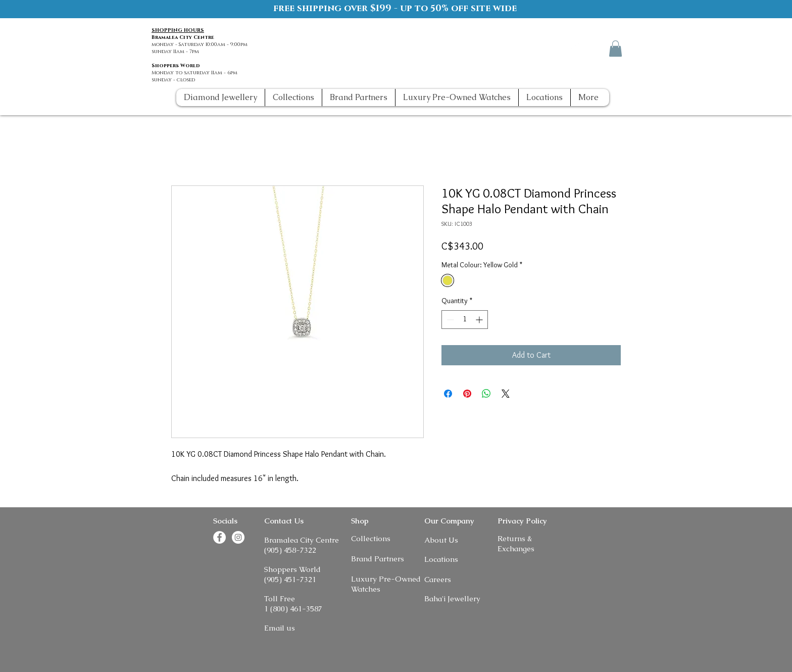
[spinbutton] (465, 320)
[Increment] (480, 320)
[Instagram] (596, 48)
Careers (438, 579)
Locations (441, 559)
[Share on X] (506, 394)
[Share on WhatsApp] (486, 394)
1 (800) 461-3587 (293, 609)
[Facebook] (578, 48)
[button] (615, 49)
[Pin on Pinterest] (467, 394)
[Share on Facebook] (448, 394)
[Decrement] (449, 320)
